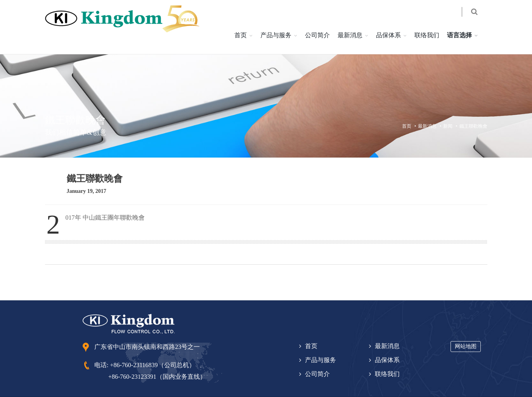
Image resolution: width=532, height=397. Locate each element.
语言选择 (439, 18)
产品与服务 (256, 18)
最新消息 (330, 18)
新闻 (448, 109)
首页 (220, 18)
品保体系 (368, 18)
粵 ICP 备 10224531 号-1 (158, 386)
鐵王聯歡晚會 (473, 109)
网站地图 (466, 330)
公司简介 (297, 18)
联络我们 (407, 18)
